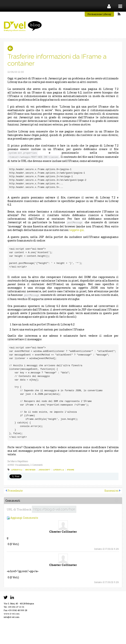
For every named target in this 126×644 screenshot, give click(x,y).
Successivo (111, 491)
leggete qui (77, 230)
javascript (44, 470)
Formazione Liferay (99, 14)
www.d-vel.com (12, 614)
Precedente (15, 491)
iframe (71, 470)
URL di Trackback (19, 509)
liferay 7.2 (59, 470)
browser (30, 470)
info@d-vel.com (12, 617)
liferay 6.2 (17, 470)
